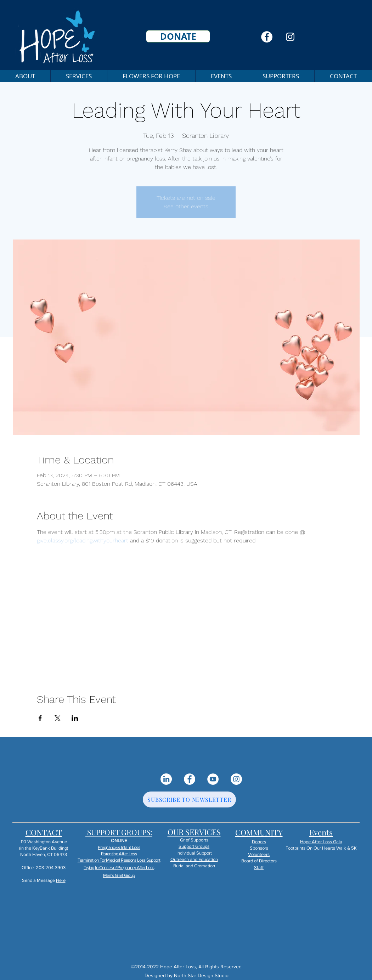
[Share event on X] (58, 718)
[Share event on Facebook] (40, 718)
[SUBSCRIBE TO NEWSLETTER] (189, 799)
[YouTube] (213, 779)
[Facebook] (267, 37)
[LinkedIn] (166, 779)
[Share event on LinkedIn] (75, 718)
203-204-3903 (51, 868)
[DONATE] (178, 36)
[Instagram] (290, 37)
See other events (186, 206)
